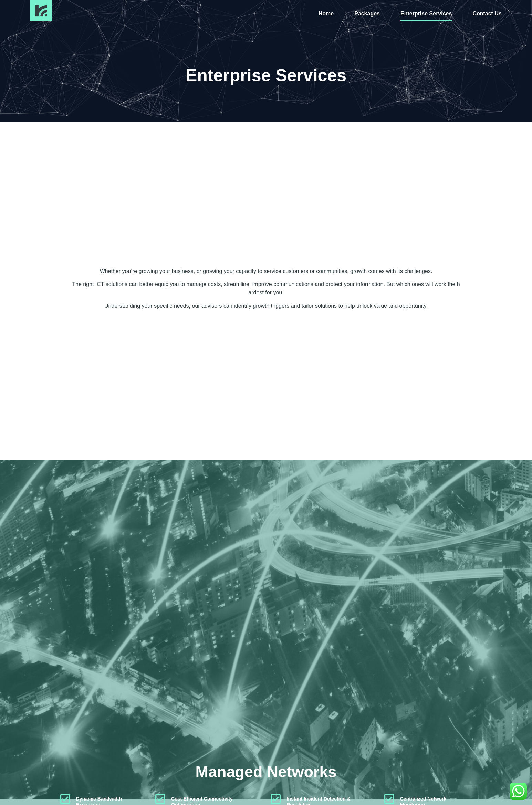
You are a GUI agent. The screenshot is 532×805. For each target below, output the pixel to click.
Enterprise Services (426, 14)
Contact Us (487, 14)
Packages (367, 14)
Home (326, 14)
